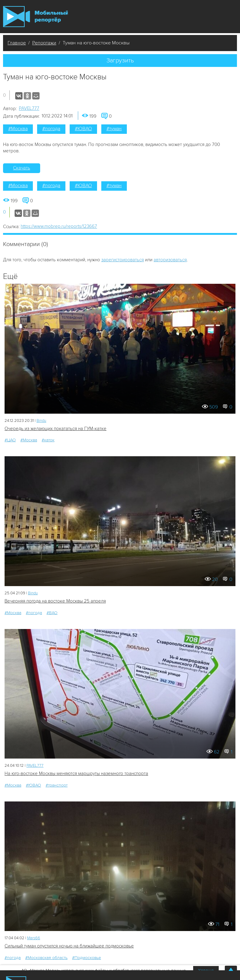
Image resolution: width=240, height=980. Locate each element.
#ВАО (52, 613)
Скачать (22, 168)
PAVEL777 (29, 108)
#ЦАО (10, 440)
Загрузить (120, 61)
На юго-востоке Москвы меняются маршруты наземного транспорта (76, 773)
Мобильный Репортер (35, 17)
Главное (17, 43)
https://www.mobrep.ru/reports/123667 (59, 226)
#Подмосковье (87, 958)
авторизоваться (170, 260)
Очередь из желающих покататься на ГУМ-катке (56, 429)
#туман (114, 129)
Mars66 (34, 938)
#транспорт (57, 785)
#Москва (18, 129)
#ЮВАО (83, 129)
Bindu (41, 421)
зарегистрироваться (123, 260)
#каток (48, 440)
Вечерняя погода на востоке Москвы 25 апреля (55, 601)
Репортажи (44, 43)
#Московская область (46, 958)
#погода (51, 129)
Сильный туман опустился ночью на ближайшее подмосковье (69, 946)
